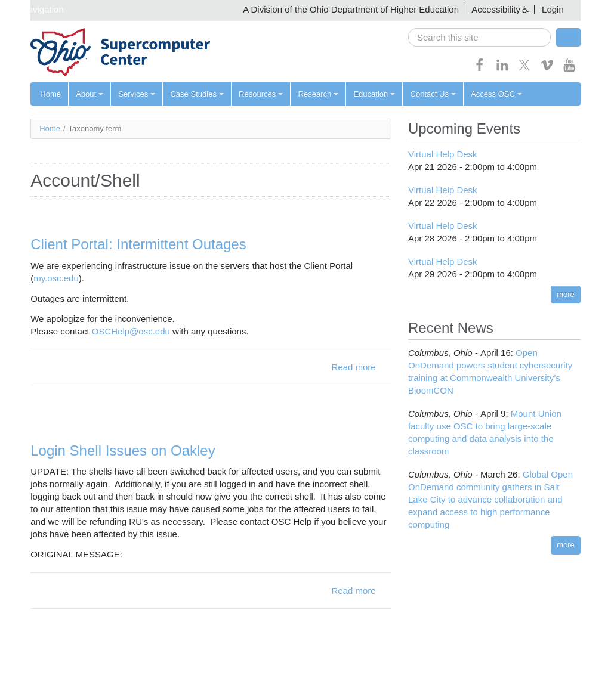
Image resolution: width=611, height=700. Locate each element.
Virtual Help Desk (443, 154)
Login (553, 9)
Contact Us (432, 94)
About (90, 94)
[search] (479, 37)
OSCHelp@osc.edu (131, 331)
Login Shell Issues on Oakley (123, 450)
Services (137, 94)
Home (50, 94)
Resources (260, 94)
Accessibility (496, 9)
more (566, 294)
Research (317, 94)
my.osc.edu (56, 278)
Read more (353, 367)
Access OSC (495, 94)
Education (374, 94)
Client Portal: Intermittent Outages (138, 244)
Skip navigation (33, 9)
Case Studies (197, 94)
